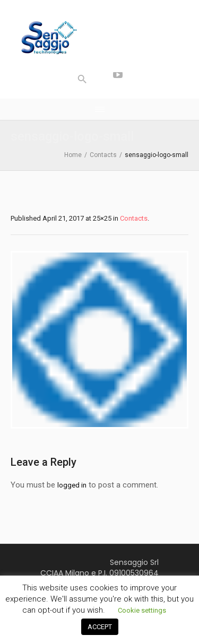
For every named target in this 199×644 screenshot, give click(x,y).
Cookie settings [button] (142, 610)
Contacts (103, 155)
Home (73, 155)
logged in (72, 485)
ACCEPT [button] (100, 627)
